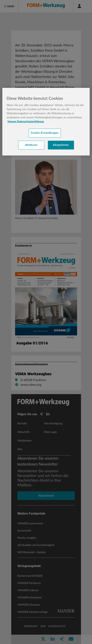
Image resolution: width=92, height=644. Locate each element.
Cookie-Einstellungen (45, 133)
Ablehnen (31, 145)
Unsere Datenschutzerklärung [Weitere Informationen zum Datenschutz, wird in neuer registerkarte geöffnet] (26, 122)
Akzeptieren (61, 145)
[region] (46, 122)
